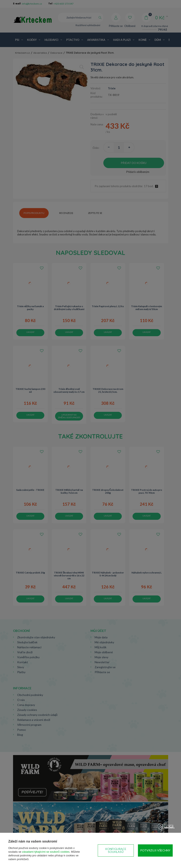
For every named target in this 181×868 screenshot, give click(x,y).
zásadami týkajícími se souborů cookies (46, 852)
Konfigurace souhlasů (116, 850)
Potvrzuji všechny (155, 850)
